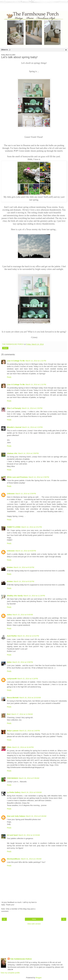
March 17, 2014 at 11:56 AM (22, 714)
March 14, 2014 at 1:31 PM (36, 361)
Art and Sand (12, 835)
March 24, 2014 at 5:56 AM (29, 778)
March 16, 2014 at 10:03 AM (30, 698)
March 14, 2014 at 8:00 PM (26, 551)
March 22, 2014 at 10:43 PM (23, 747)
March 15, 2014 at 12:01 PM (28, 636)
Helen (9, 662)
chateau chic (12, 453)
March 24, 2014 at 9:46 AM (36, 816)
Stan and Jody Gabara (16, 816)
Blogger (39, 978)
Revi (9, 714)
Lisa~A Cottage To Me (16, 361)
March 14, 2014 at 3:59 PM (26, 494)
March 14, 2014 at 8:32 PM (24, 567)
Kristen (10, 567)
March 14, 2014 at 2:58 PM (28, 453)
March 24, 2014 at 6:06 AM (31, 792)
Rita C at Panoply (14, 408)
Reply (9, 377)
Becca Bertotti (13, 698)
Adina (9, 615)
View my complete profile (10, 973)
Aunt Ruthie (12, 636)
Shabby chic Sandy (15, 596)
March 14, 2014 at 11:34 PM (34, 596)
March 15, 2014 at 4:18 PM (28, 679)
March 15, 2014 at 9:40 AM (23, 615)
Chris (9, 747)
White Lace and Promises (17, 477)
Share (5, 348)
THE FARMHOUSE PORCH (21, 959)
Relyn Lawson (13, 731)
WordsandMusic (14, 859)
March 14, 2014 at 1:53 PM (32, 408)
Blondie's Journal (14, 427)
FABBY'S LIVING (14, 527)
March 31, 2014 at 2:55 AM (31, 859)
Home (34, 919)
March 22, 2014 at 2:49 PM (30, 731)
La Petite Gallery (14, 792)
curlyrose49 (12, 679)
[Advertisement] (34, 7)
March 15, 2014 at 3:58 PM (23, 662)
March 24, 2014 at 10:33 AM (29, 835)
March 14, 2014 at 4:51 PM (32, 527)
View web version (34, 924)
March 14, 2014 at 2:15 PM (32, 427)
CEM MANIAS (13, 778)
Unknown (11, 494)
